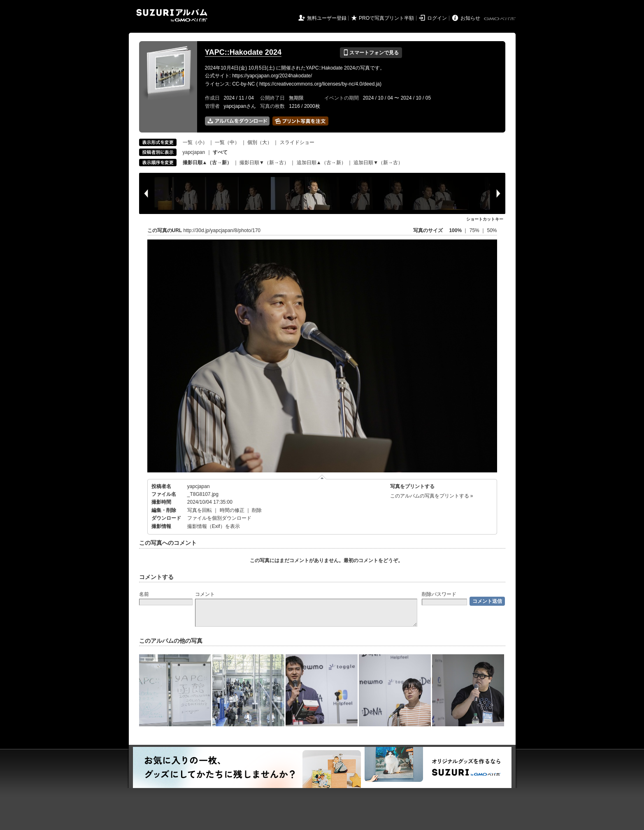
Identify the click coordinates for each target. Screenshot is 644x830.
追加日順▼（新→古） (378, 163)
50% (492, 230)
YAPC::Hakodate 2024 (243, 52)
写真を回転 (200, 510)
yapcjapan (194, 152)
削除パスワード (439, 594)
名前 (144, 594)
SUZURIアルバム (172, 15)
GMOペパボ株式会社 (500, 19)
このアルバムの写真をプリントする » (432, 496)
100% (455, 230)
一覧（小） (195, 142)
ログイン (437, 18)
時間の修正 (232, 510)
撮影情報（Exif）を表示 (214, 526)
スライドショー (297, 142)
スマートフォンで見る (371, 53)
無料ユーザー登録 (327, 18)
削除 (257, 510)
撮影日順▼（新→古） (264, 163)
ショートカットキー (485, 219)
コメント (205, 594)
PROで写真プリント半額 (386, 18)
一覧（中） (227, 142)
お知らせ (470, 18)
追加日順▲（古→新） (321, 163)
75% (475, 230)
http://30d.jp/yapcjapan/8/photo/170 (222, 230)
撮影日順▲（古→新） (207, 163)
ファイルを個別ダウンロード (219, 518)
